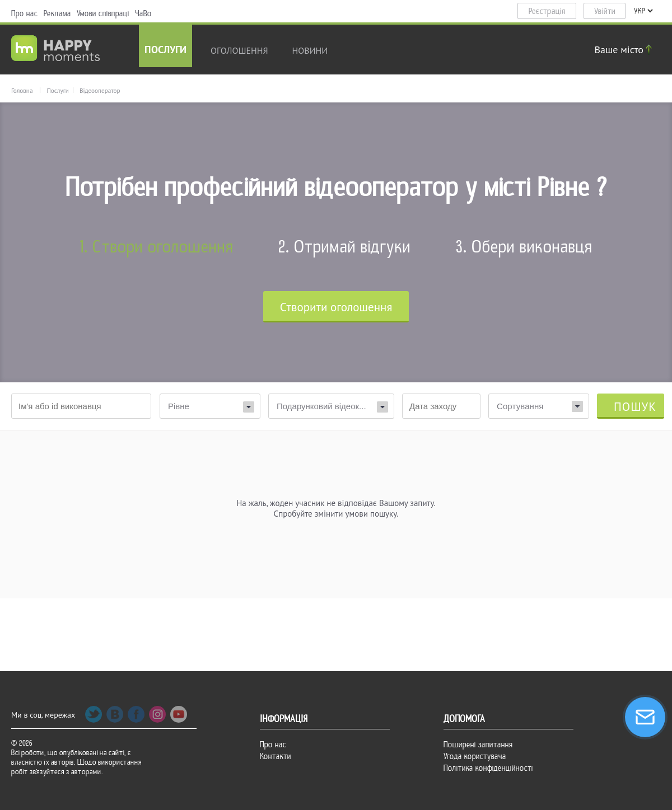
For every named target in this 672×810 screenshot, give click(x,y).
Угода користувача (475, 756)
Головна (22, 91)
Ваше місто (625, 50)
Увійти (605, 11)
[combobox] (539, 406)
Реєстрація (547, 11)
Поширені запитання (478, 745)
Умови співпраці (103, 13)
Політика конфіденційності (488, 768)
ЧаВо (143, 13)
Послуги (165, 51)
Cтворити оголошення (336, 307)
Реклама (57, 13)
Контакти (276, 756)
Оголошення (239, 50)
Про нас (25, 13)
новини (310, 50)
